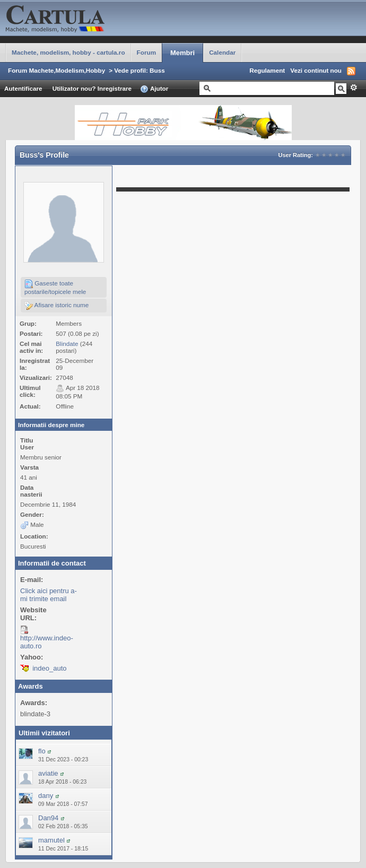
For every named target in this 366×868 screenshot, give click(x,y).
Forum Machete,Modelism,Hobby (56, 70)
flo (42, 751)
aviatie (48, 773)
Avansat (354, 88)
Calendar (222, 52)
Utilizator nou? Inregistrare (92, 88)
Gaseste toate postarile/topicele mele (55, 287)
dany (46, 796)
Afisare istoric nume (56, 306)
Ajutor (154, 89)
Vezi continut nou (316, 70)
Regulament (267, 70)
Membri (182, 53)
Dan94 (48, 818)
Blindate (67, 344)
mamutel (51, 840)
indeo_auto (49, 668)
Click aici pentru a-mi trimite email (49, 595)
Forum (146, 52)
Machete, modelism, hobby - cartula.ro (68, 52)
